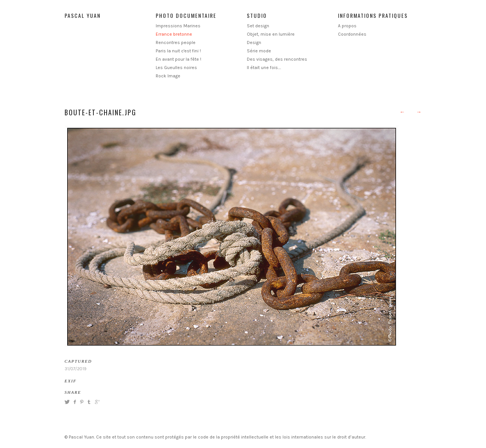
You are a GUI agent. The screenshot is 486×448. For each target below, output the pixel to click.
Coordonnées (352, 34)
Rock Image (168, 76)
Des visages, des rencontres (277, 59)
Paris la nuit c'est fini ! (178, 51)
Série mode (259, 51)
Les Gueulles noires (176, 68)
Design (254, 42)
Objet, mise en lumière (271, 34)
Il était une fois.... (264, 68)
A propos (347, 26)
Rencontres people (176, 42)
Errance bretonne (174, 34)
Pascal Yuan (83, 15)
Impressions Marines (178, 26)
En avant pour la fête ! (178, 59)
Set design (258, 26)
